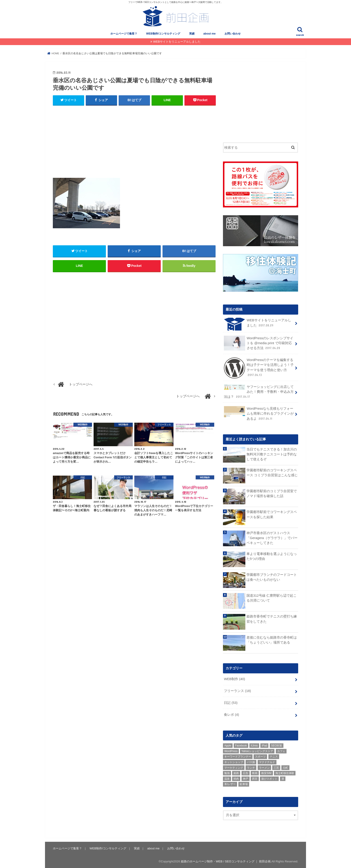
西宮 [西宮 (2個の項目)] (255, 778)
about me (209, 34)
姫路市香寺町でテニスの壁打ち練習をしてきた (272, 618)
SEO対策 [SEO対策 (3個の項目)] (277, 745)
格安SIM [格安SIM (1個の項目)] (266, 773)
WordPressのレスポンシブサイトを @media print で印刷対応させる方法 (259, 343)
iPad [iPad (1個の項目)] (264, 745)
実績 (192, 34)
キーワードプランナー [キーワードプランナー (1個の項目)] (238, 756)
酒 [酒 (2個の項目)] (283, 778)
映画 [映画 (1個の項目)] (255, 773)
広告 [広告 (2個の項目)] (246, 773)
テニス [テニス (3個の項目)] (274, 756)
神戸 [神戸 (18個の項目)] (246, 778)
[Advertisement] (134, 142)
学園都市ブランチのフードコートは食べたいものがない (272, 577)
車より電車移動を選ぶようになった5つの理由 (272, 556)
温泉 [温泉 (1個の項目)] (227, 778)
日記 (231, 702)
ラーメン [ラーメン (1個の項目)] (264, 767)
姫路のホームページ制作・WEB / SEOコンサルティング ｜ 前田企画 (226, 861)
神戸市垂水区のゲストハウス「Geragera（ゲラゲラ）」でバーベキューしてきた (272, 537)
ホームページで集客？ (124, 34)
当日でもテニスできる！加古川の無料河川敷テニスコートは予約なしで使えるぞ (272, 454)
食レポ (231, 714)
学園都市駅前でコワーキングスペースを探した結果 (272, 514)
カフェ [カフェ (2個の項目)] (281, 751)
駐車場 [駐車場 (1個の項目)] (244, 784)
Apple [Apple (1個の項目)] (228, 745)
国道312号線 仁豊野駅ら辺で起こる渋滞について (272, 598)
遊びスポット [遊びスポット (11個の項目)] (269, 778)
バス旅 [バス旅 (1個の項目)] (251, 762)
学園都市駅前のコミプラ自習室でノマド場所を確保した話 (272, 493)
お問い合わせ (233, 34)
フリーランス (237, 690)
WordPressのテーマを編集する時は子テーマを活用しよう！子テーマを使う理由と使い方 (259, 368)
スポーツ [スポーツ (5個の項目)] (260, 756)
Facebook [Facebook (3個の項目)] (241, 745)
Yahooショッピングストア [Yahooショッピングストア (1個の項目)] (257, 751)
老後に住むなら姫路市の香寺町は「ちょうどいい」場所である (272, 640)
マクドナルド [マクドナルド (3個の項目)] (267, 762)
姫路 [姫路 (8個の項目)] (236, 773)
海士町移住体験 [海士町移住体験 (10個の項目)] (285, 773)
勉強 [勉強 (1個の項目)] (227, 773)
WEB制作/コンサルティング (163, 34)
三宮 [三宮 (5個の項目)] (276, 767)
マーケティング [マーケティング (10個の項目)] (234, 767)
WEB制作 (234, 679)
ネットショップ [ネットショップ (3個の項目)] (234, 762)
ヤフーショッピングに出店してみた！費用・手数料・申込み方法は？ (259, 391)
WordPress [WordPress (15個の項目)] (231, 751)
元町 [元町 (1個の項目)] (285, 767)
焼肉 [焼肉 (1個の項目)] (236, 778)
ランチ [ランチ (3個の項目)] (251, 767)
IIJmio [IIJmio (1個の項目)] (254, 745)
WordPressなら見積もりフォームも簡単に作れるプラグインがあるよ (259, 413)
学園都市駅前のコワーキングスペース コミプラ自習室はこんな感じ (272, 472)
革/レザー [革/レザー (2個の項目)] (230, 784)
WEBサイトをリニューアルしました (177, 42)
